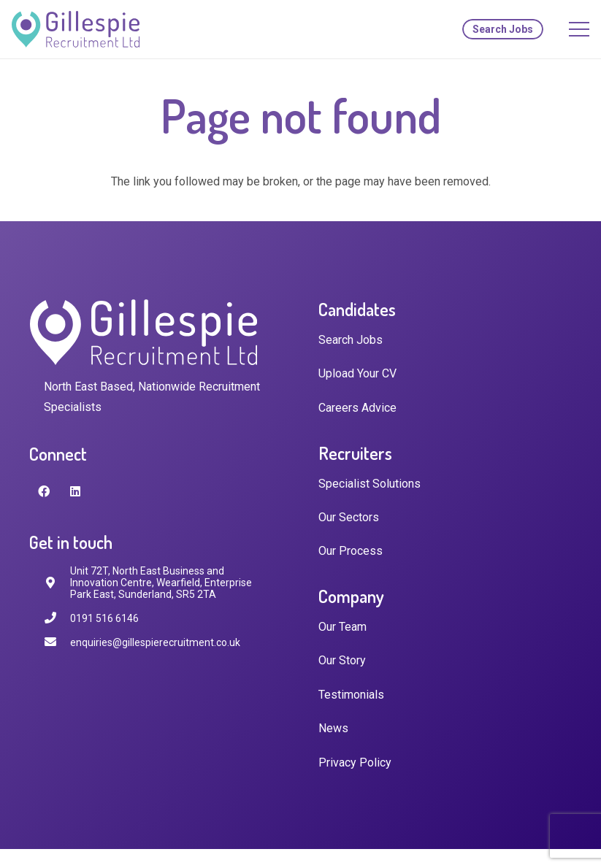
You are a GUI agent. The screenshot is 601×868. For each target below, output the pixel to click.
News (333, 728)
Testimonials (351, 695)
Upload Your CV (357, 373)
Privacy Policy (355, 763)
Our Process (351, 551)
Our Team (342, 627)
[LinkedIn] (75, 491)
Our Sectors (349, 517)
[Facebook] (44, 491)
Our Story (342, 660)
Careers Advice (357, 408)
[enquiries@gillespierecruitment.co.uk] (57, 642)
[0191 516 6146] (57, 618)
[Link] (76, 29)
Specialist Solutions (370, 484)
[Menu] (579, 29)
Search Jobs (351, 340)
